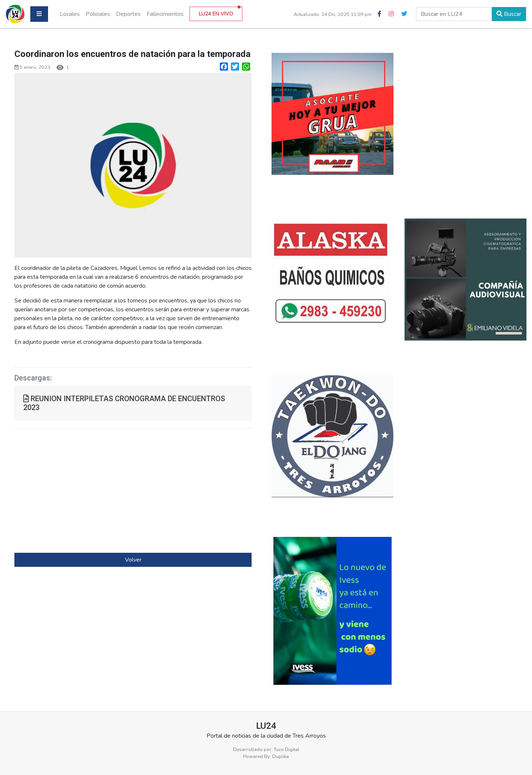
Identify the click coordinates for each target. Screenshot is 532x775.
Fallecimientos (165, 14)
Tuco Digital (287, 749)
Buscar (509, 14)
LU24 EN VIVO (220, 12)
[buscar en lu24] (454, 14)
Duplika (281, 757)
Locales (70, 14)
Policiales (98, 14)
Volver (133, 560)
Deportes (128, 14)
